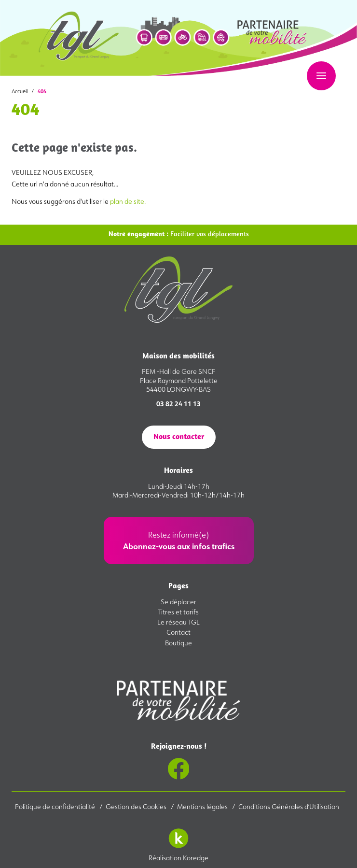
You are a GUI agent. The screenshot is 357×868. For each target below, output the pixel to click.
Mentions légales (203, 807)
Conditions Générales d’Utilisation (289, 807)
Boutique (178, 643)
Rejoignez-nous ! (179, 761)
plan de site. (128, 201)
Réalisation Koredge (178, 842)
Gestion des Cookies (137, 807)
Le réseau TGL (178, 622)
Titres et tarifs (178, 612)
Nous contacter (179, 437)
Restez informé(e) (179, 541)
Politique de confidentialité (56, 807)
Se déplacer (178, 602)
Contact (178, 632)
